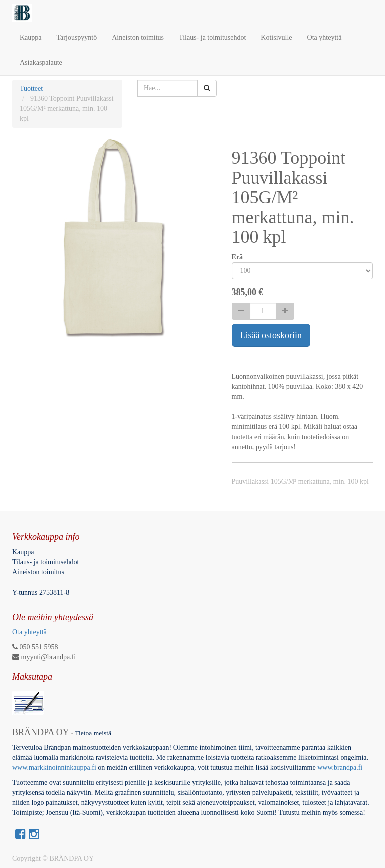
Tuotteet (31, 89)
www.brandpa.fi (341, 767)
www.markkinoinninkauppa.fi (54, 767)
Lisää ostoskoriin (271, 335)
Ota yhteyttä (29, 632)
